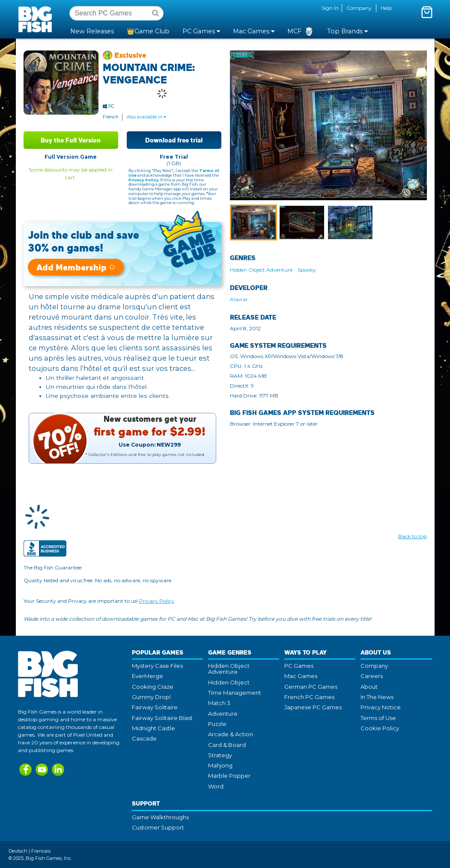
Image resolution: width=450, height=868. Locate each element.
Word (216, 786)
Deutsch (18, 851)
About (369, 687)
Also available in (146, 117)
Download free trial (174, 140)
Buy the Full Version (71, 140)
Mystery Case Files (157, 666)
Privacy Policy (143, 180)
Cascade (144, 738)
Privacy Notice (381, 707)
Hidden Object (229, 682)
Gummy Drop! (151, 697)
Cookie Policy (380, 728)
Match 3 (219, 703)
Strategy (220, 755)
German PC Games (311, 687)
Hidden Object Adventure (261, 270)
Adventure (223, 714)
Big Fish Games (37, 19)
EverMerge (148, 676)
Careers (372, 676)
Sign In (330, 8)
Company (359, 8)
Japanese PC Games (313, 707)
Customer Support (158, 827)
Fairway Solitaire (155, 707)
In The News (377, 697)
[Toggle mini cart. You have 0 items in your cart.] (427, 12)
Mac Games (301, 676)
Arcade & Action (231, 734)
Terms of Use (378, 718)
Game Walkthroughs (160, 817)
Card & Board (227, 745)
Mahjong (220, 765)
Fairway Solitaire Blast (162, 718)
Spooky (307, 270)
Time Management (235, 693)
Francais (41, 851)
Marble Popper (229, 776)
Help (386, 8)
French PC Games (309, 697)
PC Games (299, 666)
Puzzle (217, 724)
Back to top (413, 536)
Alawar (239, 299)
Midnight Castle (153, 728)
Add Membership (76, 267)
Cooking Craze (153, 687)
